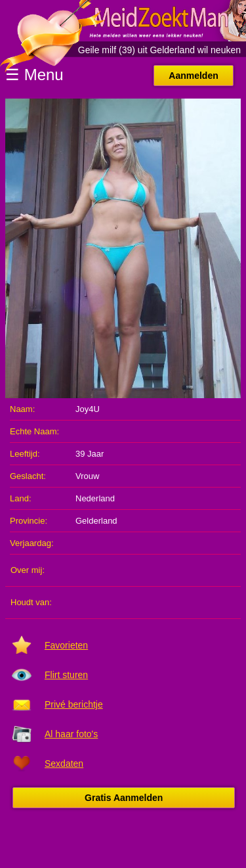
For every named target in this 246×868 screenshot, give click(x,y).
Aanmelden (193, 76)
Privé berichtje (74, 704)
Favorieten (66, 645)
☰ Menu (34, 75)
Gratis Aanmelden (124, 798)
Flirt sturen (66, 675)
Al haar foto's (71, 734)
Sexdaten (64, 764)
